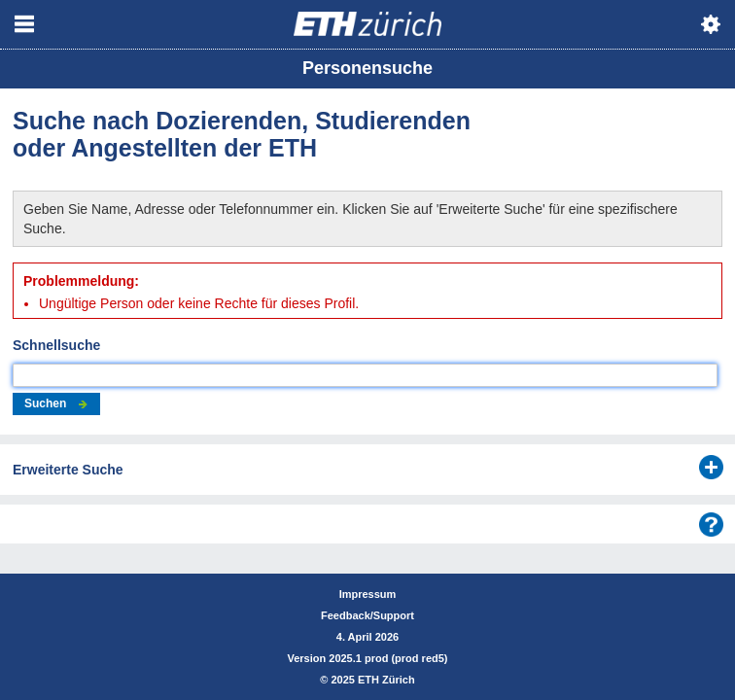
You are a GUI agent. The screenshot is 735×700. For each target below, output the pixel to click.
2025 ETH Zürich (372, 680)
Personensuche (367, 68)
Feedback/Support (367, 615)
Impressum (368, 594)
